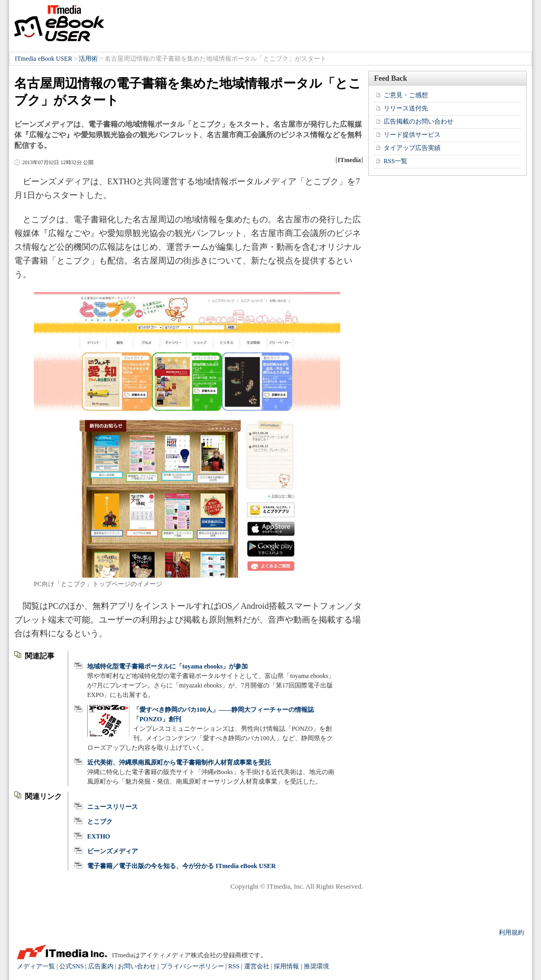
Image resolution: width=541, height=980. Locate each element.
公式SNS (71, 966)
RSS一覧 (395, 161)
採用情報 (286, 966)
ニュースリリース (113, 807)
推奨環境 (316, 966)
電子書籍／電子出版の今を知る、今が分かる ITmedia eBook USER (181, 866)
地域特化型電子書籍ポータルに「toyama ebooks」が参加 (167, 666)
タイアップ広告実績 (412, 148)
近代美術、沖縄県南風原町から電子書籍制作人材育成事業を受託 (179, 762)
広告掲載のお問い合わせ (418, 121)
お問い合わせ (137, 966)
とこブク (100, 822)
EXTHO (99, 836)
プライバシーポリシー (192, 966)
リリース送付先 (406, 108)
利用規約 (511, 932)
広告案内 (101, 966)
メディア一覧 (36, 966)
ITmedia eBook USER (59, 23)
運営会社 (257, 966)
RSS (234, 966)
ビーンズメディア (113, 851)
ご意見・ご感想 (406, 95)
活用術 (88, 59)
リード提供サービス (412, 135)
